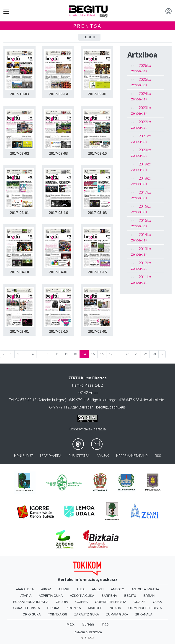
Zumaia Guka (117, 614)
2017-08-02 (19, 153)
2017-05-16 (58, 213)
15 (93, 354)
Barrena (109, 596)
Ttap (105, 624)
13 (75, 354)
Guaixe (140, 602)
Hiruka (53, 608)
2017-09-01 (97, 94)
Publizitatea (79, 456)
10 (49, 354)
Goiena (81, 602)
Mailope (95, 608)
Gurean (88, 624)
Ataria (26, 596)
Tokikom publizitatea (87, 632)
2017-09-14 (58, 94)
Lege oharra (51, 456)
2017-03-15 (97, 272)
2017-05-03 (97, 213)
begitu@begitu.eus (111, 407)
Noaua (115, 608)
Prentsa (88, 26)
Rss (158, 456)
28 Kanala (144, 614)
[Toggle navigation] (6, 12)
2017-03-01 (19, 331)
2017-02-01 (97, 331)
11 (57, 354)
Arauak (103, 456)
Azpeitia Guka (51, 596)
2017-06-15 (97, 153)
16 (102, 354)
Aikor (46, 589)
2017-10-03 (19, 94)
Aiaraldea (25, 589)
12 (66, 354)
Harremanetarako (132, 456)
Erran (149, 596)
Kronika (74, 608)
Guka (157, 602)
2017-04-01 (58, 272)
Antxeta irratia (145, 589)
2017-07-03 (58, 153)
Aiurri (64, 589)
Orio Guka (32, 614)
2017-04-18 (19, 272)
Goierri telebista (111, 602)
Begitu (89, 37)
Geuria (62, 602)
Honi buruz (23, 456)
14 (84, 354)
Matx (71, 624)
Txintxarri (58, 614)
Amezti (98, 589)
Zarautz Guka (87, 614)
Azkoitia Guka (82, 596)
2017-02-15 (58, 331)
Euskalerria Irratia (31, 602)
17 (111, 354)
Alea (80, 589)
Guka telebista (27, 608)
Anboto (118, 589)
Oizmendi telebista (145, 608)
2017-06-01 (19, 213)
